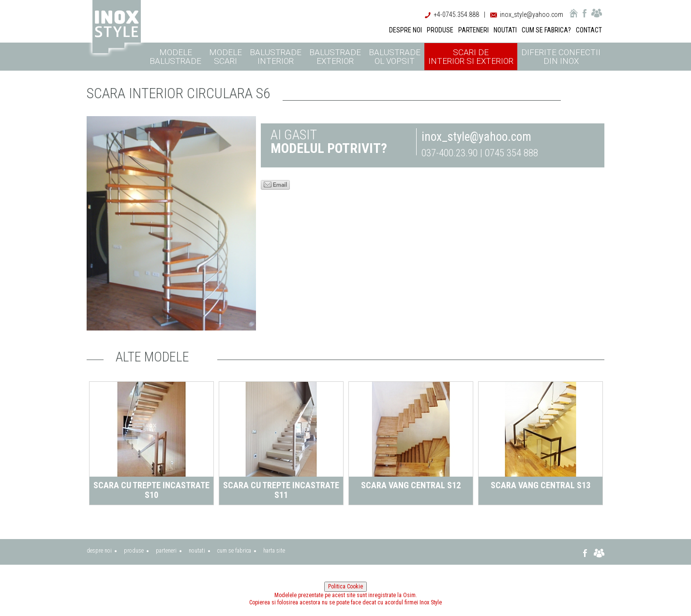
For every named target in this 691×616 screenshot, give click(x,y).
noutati (197, 551)
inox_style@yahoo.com (532, 15)
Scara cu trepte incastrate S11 (281, 490)
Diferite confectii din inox (561, 57)
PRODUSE (440, 30)
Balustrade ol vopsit (395, 57)
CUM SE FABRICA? (546, 30)
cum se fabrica (234, 551)
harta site (274, 551)
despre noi (99, 551)
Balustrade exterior (335, 57)
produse (134, 551)
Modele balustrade (175, 57)
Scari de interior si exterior (471, 57)
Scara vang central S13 (541, 485)
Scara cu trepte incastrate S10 (151, 490)
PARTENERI (473, 30)
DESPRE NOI (406, 30)
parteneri (166, 551)
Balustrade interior (276, 57)
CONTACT (589, 30)
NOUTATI (505, 30)
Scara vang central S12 (411, 485)
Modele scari (225, 57)
